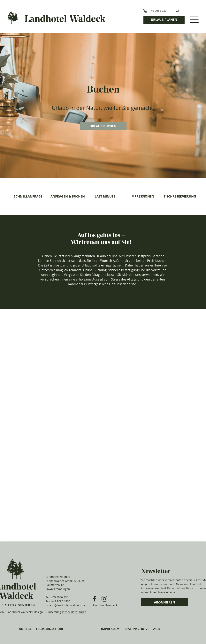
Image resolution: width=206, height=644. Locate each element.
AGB (156, 629)
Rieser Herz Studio (74, 612)
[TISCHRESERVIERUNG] (180, 196)
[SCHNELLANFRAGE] (28, 196)
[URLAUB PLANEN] (164, 20)
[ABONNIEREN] (164, 602)
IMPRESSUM (110, 629)
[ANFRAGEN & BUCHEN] (68, 196)
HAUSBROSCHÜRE (50, 629)
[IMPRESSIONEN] (142, 196)
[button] (177, 11)
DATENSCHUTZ (137, 629)
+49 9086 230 (60, 597)
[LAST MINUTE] (105, 196)
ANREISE (25, 629)
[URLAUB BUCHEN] (103, 126)
